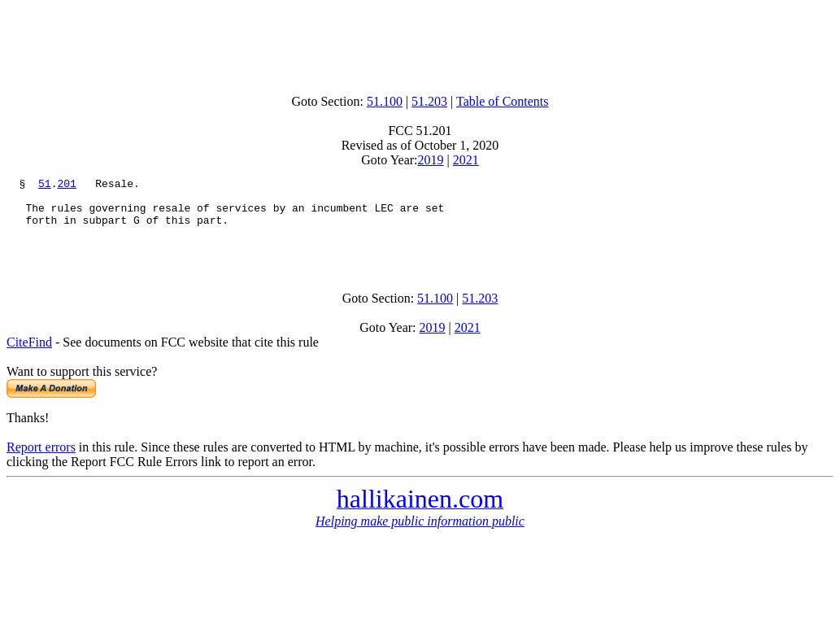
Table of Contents (503, 101)
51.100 (385, 101)
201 (66, 185)
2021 (466, 160)
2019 (431, 160)
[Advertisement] (420, 43)
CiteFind (29, 357)
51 (45, 185)
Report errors (41, 462)
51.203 (429, 101)
